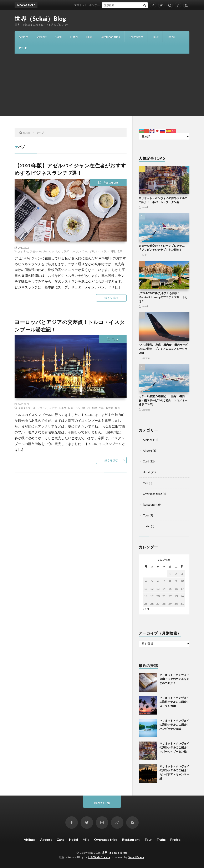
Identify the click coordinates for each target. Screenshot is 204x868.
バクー (84, 251)
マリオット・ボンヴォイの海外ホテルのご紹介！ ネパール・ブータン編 (176, 747)
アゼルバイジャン (40, 251)
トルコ (62, 408)
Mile (89, 37)
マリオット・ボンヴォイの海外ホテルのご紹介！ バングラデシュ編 (176, 725)
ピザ (92, 251)
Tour (155, 37)
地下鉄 (86, 408)
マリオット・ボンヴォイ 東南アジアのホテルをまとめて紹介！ (113, 5)
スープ (74, 251)
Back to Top (102, 803)
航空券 (109, 408)
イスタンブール (27, 408)
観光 (117, 408)
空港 (101, 408)
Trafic (171, 37)
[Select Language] (164, 136)
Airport (42, 37)
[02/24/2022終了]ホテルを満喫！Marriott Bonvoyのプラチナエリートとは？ (163, 297)
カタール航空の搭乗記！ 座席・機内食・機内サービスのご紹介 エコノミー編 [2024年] (163, 400)
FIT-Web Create (99, 857)
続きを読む (111, 298)
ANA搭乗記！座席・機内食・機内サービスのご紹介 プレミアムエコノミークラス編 (163, 349)
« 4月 (146, 609)
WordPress (136, 857)
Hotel (74, 37)
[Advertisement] (102, 85)
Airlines (24, 37)
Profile (23, 48)
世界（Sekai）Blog (40, 18)
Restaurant (136, 37)
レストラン (102, 251)
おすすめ (23, 251)
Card (58, 37)
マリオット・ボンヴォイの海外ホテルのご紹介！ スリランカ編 (176, 702)
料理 (113, 251)
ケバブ (56, 251)
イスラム (42, 408)
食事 (120, 251)
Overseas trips (110, 37)
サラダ (65, 251)
